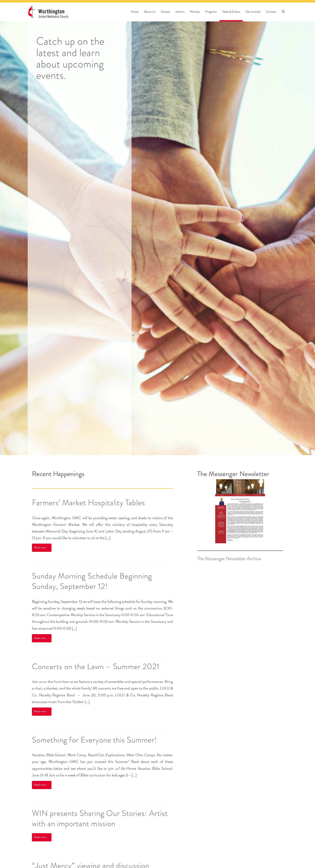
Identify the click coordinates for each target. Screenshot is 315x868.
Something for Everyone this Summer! (95, 740)
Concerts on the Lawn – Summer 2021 (96, 666)
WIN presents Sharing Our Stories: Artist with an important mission (100, 818)
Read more (42, 547)
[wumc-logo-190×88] (48, 12)
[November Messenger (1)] (240, 511)
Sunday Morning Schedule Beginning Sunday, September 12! (92, 581)
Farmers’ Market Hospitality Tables (89, 503)
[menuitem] (135, 12)
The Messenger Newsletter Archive (229, 559)
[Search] (283, 12)
